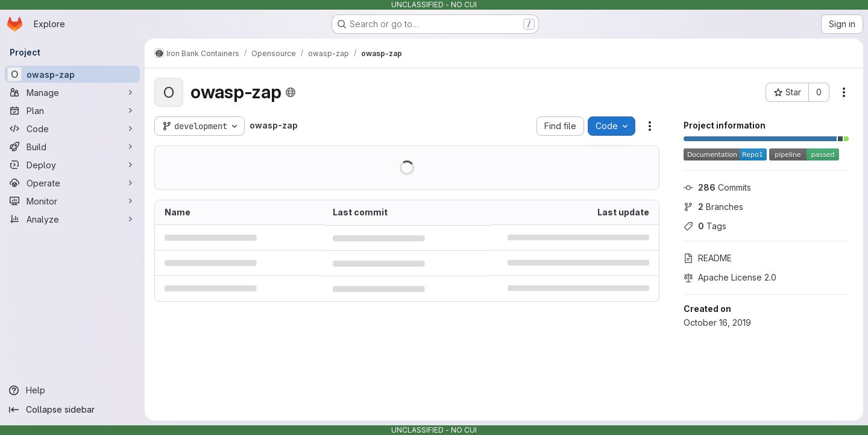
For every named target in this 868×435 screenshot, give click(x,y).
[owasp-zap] (72, 74)
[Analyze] (72, 219)
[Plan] (72, 110)
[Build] (72, 147)
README (708, 258)
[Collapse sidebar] (72, 410)
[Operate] (72, 183)
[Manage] (72, 92)
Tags (705, 226)
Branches (713, 207)
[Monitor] (72, 201)
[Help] (72, 390)
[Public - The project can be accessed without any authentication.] (291, 92)
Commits (717, 187)
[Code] (72, 129)
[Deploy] (72, 165)
